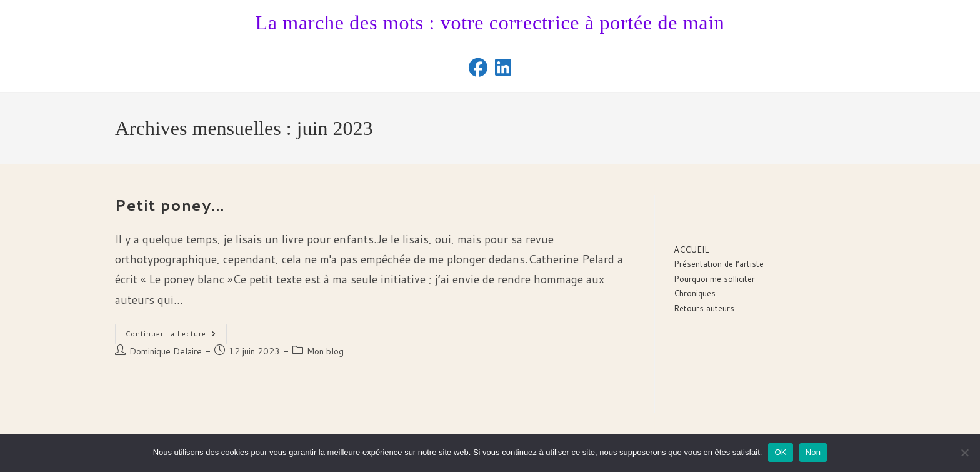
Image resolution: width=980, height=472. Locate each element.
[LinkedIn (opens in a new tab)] (503, 68)
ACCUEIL (691, 249)
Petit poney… (170, 205)
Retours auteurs (704, 308)
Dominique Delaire (166, 351)
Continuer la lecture (176, 336)
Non (813, 452)
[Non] (964, 453)
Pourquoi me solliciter (714, 279)
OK (780, 452)
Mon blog (325, 351)
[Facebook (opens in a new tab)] (478, 68)
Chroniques (695, 293)
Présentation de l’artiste (719, 264)
